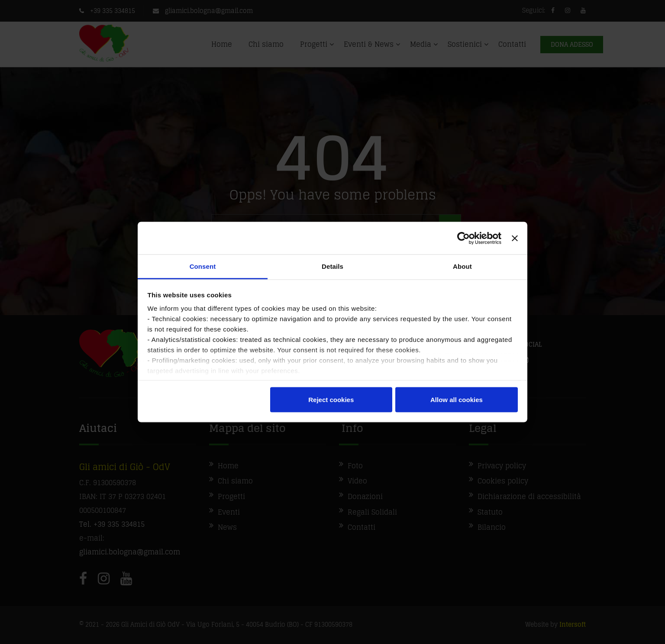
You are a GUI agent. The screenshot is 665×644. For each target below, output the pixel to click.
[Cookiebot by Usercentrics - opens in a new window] (463, 238)
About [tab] (462, 266)
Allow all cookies (457, 399)
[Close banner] (515, 238)
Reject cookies (331, 399)
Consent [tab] (203, 266)
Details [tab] (332, 266)
